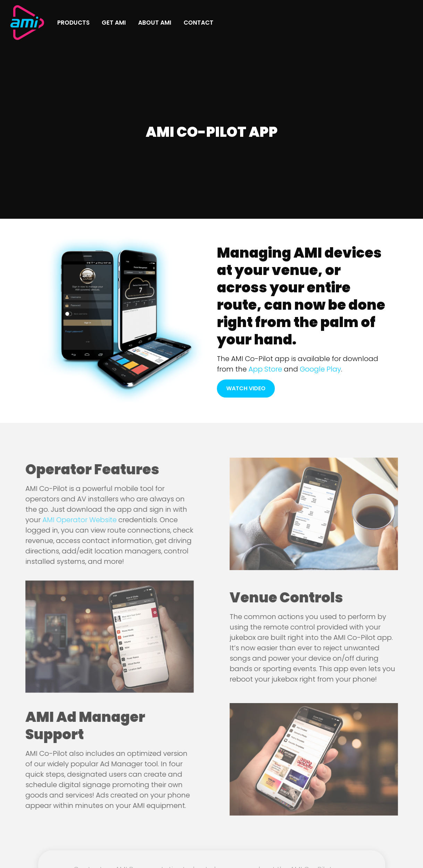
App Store (265, 369)
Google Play (320, 369)
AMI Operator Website (71, 520)
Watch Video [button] (246, 388)
